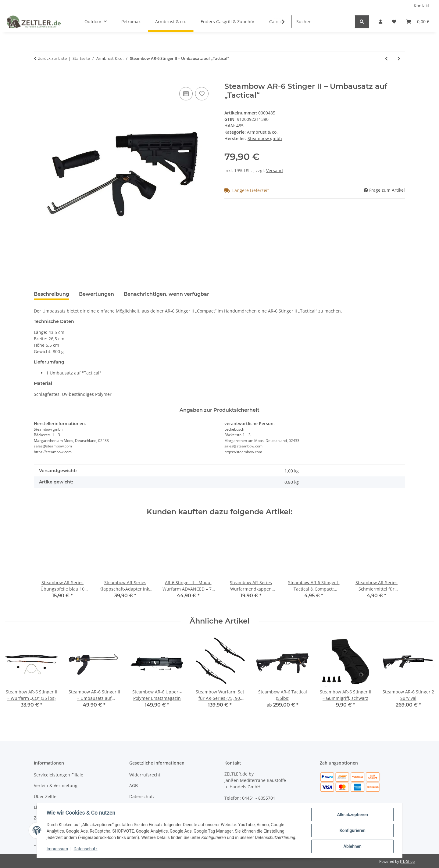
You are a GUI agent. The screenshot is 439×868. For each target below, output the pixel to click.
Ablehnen (352, 846)
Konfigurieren (352, 830)
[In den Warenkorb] (39, 79)
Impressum (57, 849)
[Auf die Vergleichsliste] (186, 94)
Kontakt (421, 6)
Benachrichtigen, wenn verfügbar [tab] (166, 294)
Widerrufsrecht (145, 775)
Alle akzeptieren (352, 815)
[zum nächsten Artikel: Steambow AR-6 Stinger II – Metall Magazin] (399, 58)
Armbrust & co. (262, 132)
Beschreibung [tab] (52, 294)
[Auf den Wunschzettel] (202, 94)
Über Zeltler (46, 796)
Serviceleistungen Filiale (59, 775)
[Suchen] (323, 22)
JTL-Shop (407, 861)
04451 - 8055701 (259, 798)
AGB (134, 785)
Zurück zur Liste (52, 58)
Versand (275, 170)
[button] (380, 22)
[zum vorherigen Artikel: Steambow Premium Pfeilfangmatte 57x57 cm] (386, 58)
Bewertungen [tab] (96, 294)
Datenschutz (86, 849)
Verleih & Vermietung (56, 785)
